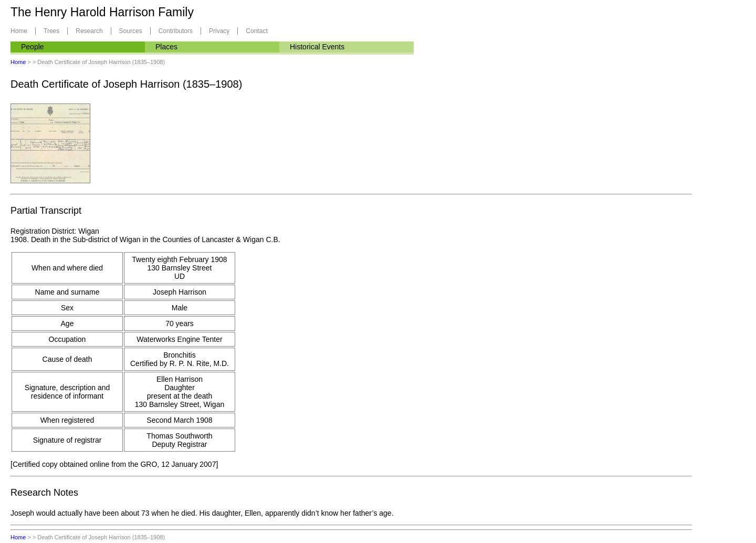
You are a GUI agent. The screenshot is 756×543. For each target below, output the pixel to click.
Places (166, 47)
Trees (51, 31)
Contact (256, 31)
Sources (131, 31)
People (33, 47)
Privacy (219, 31)
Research (89, 31)
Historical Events (317, 47)
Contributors (176, 31)
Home (19, 31)
